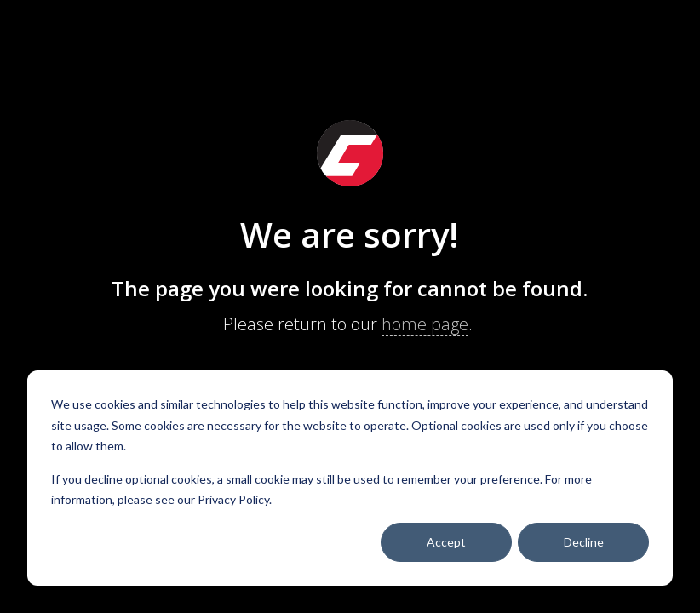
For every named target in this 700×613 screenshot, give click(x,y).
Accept (446, 542)
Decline (584, 542)
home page (425, 324)
